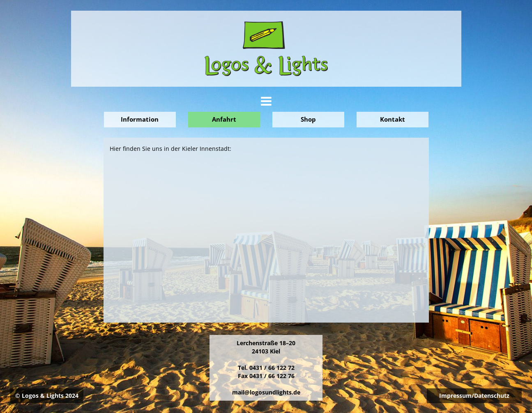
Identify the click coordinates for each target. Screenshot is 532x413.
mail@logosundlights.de (266, 392)
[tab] (266, 101)
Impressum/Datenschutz (474, 396)
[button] (266, 103)
